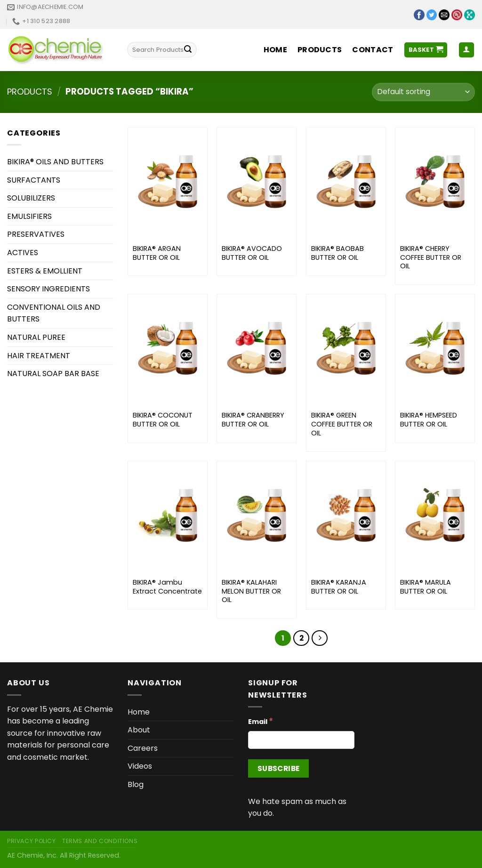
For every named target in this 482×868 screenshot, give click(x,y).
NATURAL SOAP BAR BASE (53, 374)
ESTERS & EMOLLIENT (45, 271)
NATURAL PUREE (36, 337)
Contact (373, 50)
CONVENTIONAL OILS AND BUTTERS (54, 313)
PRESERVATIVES (36, 234)
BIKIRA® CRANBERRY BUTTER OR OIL (253, 420)
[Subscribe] (278, 768)
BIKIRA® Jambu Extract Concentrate (167, 587)
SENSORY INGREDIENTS (48, 289)
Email (261, 721)
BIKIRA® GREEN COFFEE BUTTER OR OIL (342, 424)
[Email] (301, 740)
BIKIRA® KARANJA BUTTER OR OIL (339, 587)
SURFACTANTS (34, 180)
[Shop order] (423, 92)
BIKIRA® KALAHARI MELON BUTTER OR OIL (251, 591)
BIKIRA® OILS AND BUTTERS (55, 162)
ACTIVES (23, 253)
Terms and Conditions (100, 841)
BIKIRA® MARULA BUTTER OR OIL (426, 587)
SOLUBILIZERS (31, 198)
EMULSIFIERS (29, 216)
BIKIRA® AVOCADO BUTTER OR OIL (252, 253)
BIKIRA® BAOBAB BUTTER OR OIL (337, 253)
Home (275, 50)
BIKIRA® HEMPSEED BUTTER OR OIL (429, 420)
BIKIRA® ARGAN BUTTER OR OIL (157, 253)
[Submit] (188, 50)
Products (320, 50)
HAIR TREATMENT (39, 356)
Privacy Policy (32, 841)
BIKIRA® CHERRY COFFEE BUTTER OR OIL (431, 257)
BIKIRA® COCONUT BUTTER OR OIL (163, 420)
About (139, 730)
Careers (143, 748)
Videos (140, 766)
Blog (136, 784)
